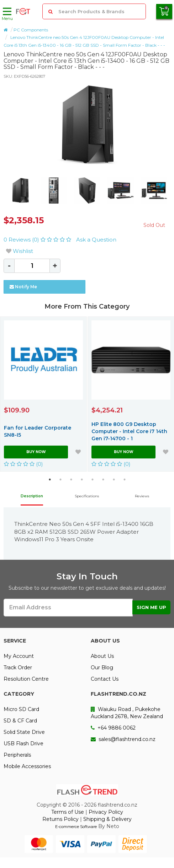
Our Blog (102, 668)
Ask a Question (96, 240)
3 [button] (71, 479)
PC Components (31, 30)
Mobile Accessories (27, 766)
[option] (87, 125)
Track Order (18, 668)
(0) (23, 464)
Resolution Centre (26, 679)
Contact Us (105, 679)
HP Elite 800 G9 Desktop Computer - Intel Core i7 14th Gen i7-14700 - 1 (129, 431)
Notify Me (23, 287)
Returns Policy (60, 819)
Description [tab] (32, 496)
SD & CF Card (20, 721)
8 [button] (125, 479)
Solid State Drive (24, 732)
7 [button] (114, 479)
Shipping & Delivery (107, 819)
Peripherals (17, 755)
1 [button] (50, 479)
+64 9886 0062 (113, 728)
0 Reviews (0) (38, 240)
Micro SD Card (21, 709)
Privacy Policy (106, 812)
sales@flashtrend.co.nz (123, 739)
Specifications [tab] (87, 496)
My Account (19, 656)
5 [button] (93, 479)
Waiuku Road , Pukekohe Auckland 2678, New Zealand (127, 713)
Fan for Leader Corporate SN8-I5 (38, 431)
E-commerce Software (76, 827)
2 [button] (60, 479)
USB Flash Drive (23, 743)
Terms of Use (68, 812)
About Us (102, 656)
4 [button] (82, 479)
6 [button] (103, 479)
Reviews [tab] (142, 496)
